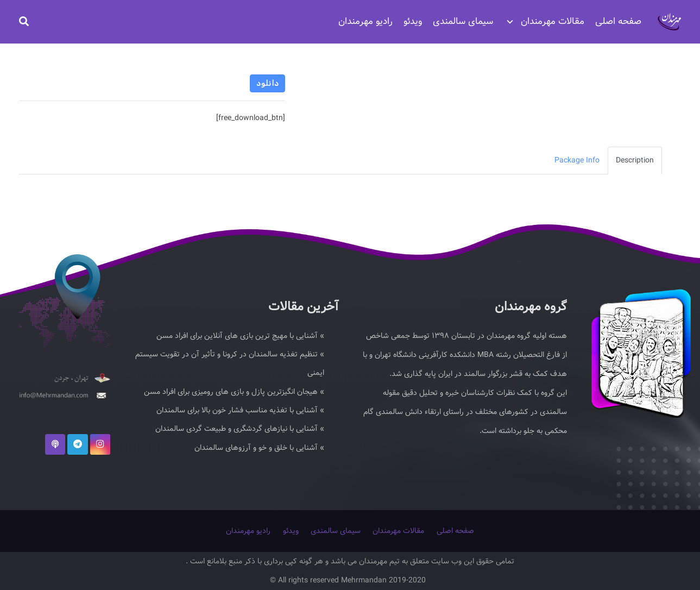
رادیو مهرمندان (248, 531)
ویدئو (291, 531)
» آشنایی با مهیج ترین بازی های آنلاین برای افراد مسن (240, 333)
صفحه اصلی (455, 531)
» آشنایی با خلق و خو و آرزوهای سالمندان (259, 447)
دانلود (268, 83)
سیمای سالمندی (336, 531)
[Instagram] (100, 442)
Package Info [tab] (577, 160)
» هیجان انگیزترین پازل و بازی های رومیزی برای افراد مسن (234, 390)
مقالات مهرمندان (398, 531)
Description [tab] (635, 160)
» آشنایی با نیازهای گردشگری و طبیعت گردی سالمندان (240, 428)
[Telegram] (78, 442)
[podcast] (55, 442)
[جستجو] (24, 21)
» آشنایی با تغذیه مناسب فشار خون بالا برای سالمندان (240, 409)
